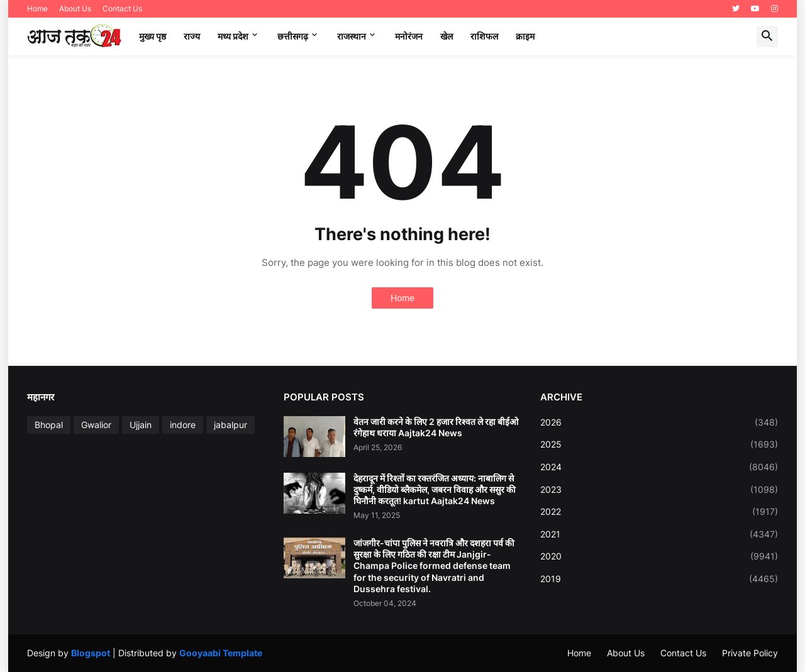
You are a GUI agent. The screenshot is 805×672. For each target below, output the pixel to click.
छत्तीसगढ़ (293, 36)
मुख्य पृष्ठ (153, 36)
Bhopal (49, 425)
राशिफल (484, 36)
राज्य (192, 36)
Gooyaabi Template (221, 653)
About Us (75, 8)
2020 (659, 556)
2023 (659, 490)
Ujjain (141, 425)
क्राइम (525, 36)
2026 (659, 422)
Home (37, 8)
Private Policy (750, 653)
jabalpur (230, 425)
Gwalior (96, 425)
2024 (659, 467)
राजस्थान (352, 36)
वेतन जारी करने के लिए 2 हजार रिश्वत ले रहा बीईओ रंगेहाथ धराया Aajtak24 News (436, 427)
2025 (659, 444)
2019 (659, 579)
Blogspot (91, 653)
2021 (659, 534)
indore (183, 425)
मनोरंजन (409, 36)
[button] (767, 36)
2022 (659, 512)
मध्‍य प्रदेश (233, 36)
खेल (447, 36)
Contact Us (122, 8)
